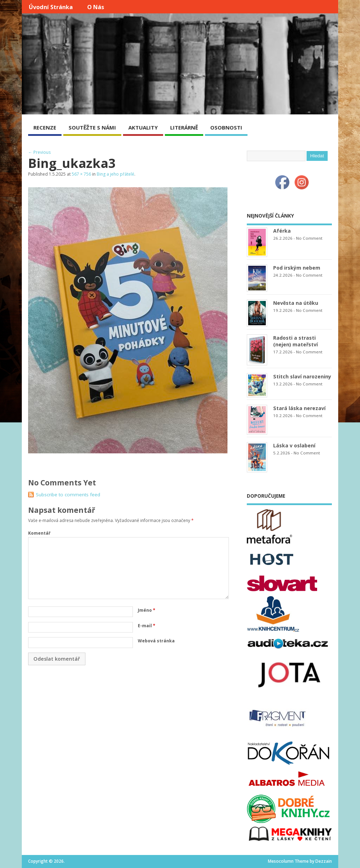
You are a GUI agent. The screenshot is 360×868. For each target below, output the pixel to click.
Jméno (147, 610)
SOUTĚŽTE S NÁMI (92, 127)
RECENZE (45, 127)
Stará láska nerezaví (299, 408)
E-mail (147, 626)
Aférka (282, 231)
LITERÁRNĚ (184, 127)
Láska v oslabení (294, 445)
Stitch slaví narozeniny (302, 376)
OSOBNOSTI (226, 127)
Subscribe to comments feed (68, 495)
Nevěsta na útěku (296, 303)
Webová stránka (156, 641)
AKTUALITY (143, 127)
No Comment (309, 238)
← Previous (39, 152)
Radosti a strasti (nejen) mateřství (295, 341)
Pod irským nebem (297, 268)
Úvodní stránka (51, 7)
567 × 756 (81, 174)
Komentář (39, 533)
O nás (96, 7)
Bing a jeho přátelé (115, 174)
